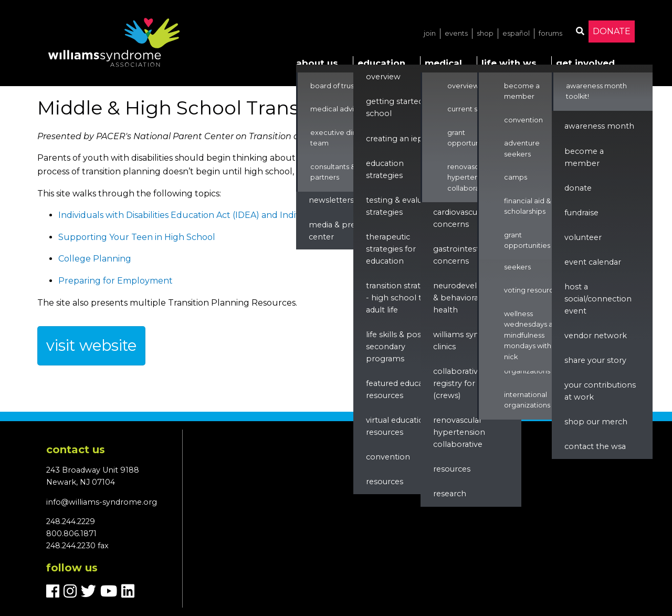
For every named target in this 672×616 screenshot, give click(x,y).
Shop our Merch (596, 422)
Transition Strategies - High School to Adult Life (403, 298)
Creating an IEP (395, 139)
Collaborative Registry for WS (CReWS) (460, 383)
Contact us (76, 450)
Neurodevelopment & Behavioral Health (471, 298)
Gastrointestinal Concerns (463, 255)
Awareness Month (599, 126)
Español (516, 33)
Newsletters (331, 200)
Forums (550, 33)
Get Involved (585, 63)
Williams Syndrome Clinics (469, 341)
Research (450, 494)
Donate (612, 31)
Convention (388, 457)
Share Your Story (595, 360)
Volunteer (583, 237)
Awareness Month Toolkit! (596, 91)
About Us (317, 63)
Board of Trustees (340, 86)
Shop (485, 33)
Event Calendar (593, 262)
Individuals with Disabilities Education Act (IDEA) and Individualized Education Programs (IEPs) (256, 215)
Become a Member (522, 91)
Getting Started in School (399, 107)
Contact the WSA (595, 446)
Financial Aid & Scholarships (527, 206)
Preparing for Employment (115, 281)
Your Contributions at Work (600, 391)
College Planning (95, 259)
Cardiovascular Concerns (460, 218)
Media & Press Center (336, 231)
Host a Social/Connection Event (598, 299)
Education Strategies (385, 169)
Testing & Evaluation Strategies (404, 206)
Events (456, 33)
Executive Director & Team (345, 138)
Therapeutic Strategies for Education (391, 249)
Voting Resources (533, 290)
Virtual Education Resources (397, 426)
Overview (383, 77)
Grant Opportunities (470, 138)
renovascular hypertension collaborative (459, 432)
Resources (385, 482)
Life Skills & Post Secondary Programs (395, 347)
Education (381, 63)
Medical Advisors (339, 109)
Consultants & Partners (333, 172)
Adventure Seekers (522, 261)
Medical (443, 63)
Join (430, 33)
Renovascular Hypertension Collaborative (470, 178)
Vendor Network (596, 336)
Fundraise (581, 213)
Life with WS (509, 63)
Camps (516, 177)
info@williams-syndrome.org (102, 502)
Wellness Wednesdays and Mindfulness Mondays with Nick (533, 335)
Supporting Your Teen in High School (137, 237)
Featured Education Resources (402, 389)
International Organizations (527, 400)
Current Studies (473, 109)
